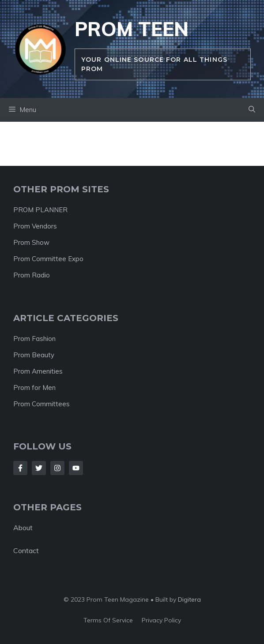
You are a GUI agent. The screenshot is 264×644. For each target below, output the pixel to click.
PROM (24, 210)
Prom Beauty (34, 355)
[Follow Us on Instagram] (57, 468)
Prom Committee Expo (48, 259)
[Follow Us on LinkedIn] (76, 468)
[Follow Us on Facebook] (20, 468)
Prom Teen (132, 29)
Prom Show (31, 242)
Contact (26, 550)
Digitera (189, 599)
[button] (252, 110)
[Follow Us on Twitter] (39, 468)
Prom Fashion (34, 339)
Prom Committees (41, 404)
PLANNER (51, 210)
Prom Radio (32, 275)
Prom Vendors (35, 226)
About (23, 528)
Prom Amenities (38, 371)
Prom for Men (34, 388)
